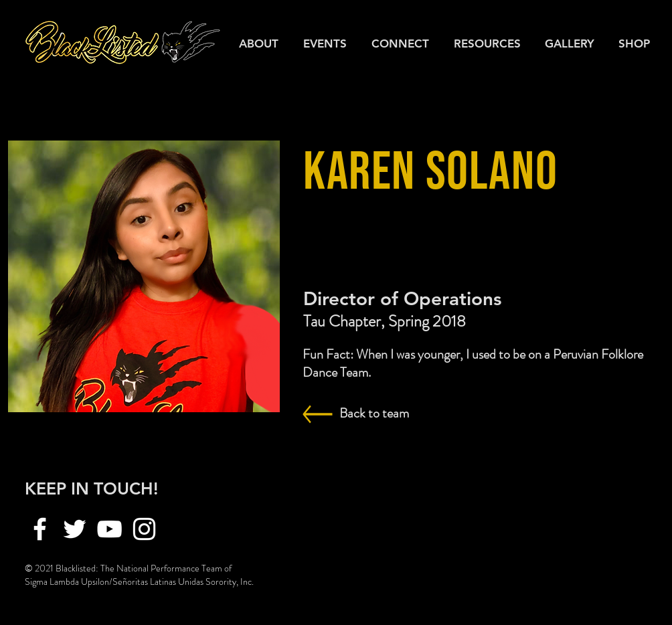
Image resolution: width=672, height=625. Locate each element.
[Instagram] (144, 529)
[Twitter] (75, 529)
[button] (489, 43)
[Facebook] (40, 529)
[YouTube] (109, 529)
